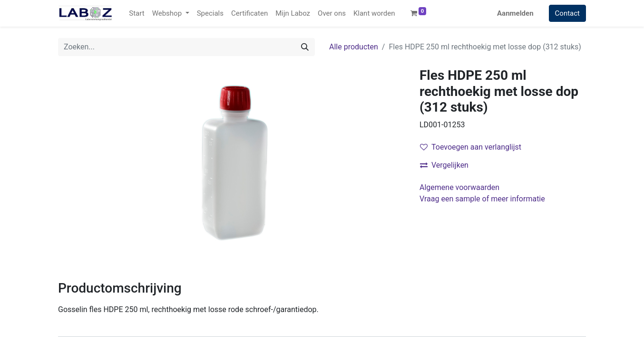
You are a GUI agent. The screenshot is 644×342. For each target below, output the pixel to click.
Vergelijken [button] (444, 165)
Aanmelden (515, 13)
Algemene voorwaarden (459, 187)
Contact (567, 13)
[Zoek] (305, 47)
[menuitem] (137, 14)
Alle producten (354, 47)
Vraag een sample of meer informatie (483, 199)
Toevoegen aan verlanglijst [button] (471, 147)
